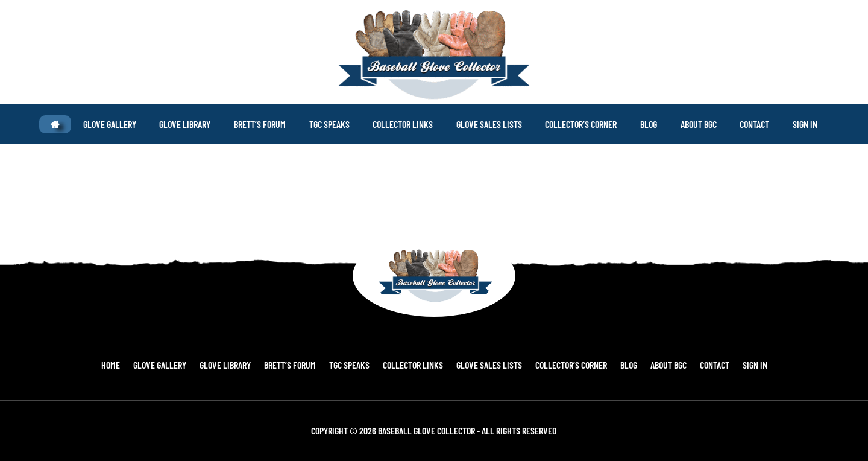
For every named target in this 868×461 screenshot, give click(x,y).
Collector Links (415, 365)
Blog (620, 365)
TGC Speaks (355, 365)
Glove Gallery (176, 365)
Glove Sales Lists (487, 365)
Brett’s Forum (299, 365)
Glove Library (238, 365)
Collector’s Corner (566, 365)
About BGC (656, 365)
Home (131, 365)
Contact (698, 365)
